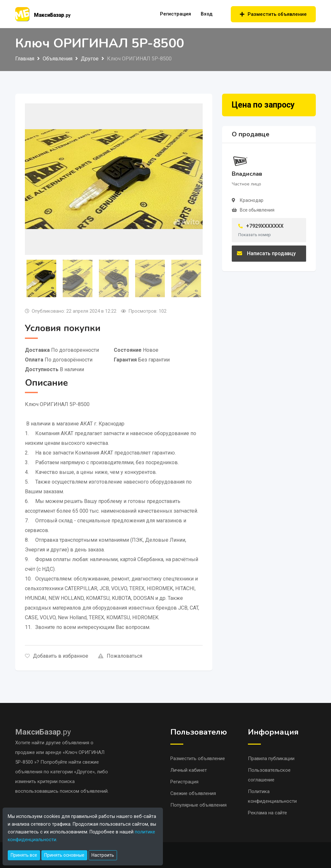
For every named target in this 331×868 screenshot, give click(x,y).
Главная (25, 59)
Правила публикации (271, 758)
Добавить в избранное (57, 656)
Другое (90, 59)
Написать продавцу (266, 253)
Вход (207, 14)
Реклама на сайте (267, 813)
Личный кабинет (189, 770)
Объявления (58, 59)
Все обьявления (257, 210)
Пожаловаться (120, 656)
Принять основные (64, 855)
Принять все (24, 855)
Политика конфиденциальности (272, 796)
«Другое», (85, 772)
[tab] (41, 278)
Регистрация (176, 14)
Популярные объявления (198, 805)
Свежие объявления (193, 793)
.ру (43, 732)
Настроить (103, 855)
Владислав (247, 174)
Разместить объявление (273, 14)
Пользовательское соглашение (269, 775)
